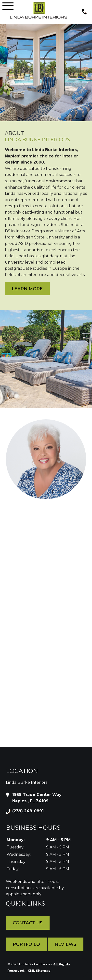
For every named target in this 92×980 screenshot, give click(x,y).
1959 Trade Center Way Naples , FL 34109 (37, 797)
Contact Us (28, 923)
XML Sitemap (39, 971)
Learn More (27, 289)
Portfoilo (26, 944)
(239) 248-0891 (28, 811)
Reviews (66, 944)
